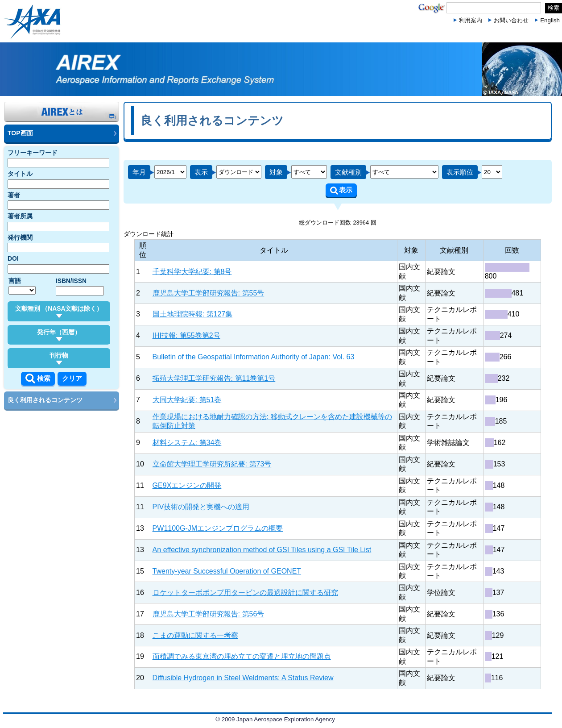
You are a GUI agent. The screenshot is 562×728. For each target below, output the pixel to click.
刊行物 (59, 358)
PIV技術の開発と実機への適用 (201, 507)
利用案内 (471, 20)
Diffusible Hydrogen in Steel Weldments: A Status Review (243, 678)
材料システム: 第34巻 (187, 443)
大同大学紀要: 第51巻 (187, 400)
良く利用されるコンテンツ (45, 400)
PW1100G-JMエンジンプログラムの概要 (218, 528)
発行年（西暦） (59, 335)
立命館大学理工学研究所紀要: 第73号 (212, 464)
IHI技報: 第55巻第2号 (186, 335)
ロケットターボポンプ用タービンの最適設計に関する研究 (245, 593)
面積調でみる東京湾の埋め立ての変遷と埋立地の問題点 (242, 656)
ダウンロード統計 (149, 234)
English (550, 20)
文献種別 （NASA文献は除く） (59, 312)
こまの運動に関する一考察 (195, 635)
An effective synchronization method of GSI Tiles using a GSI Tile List (262, 550)
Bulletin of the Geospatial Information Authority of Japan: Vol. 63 (254, 357)
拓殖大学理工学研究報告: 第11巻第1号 (214, 378)
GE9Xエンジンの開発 (187, 485)
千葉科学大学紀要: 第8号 (192, 272)
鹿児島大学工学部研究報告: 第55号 (209, 293)
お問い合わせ (511, 20)
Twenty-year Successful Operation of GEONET (227, 571)
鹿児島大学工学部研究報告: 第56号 (209, 614)
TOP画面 (20, 133)
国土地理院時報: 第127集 (193, 314)
